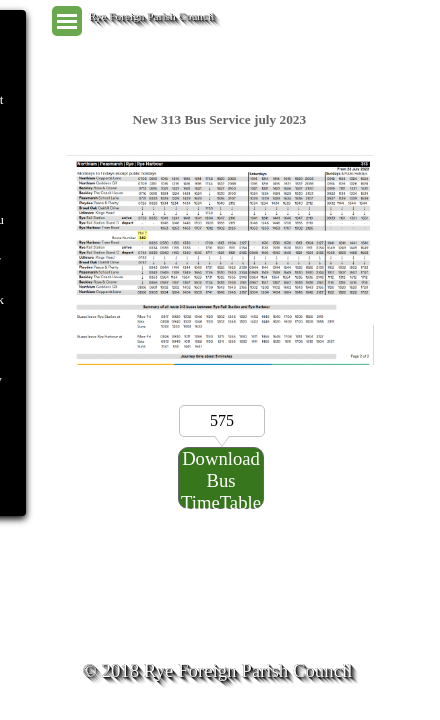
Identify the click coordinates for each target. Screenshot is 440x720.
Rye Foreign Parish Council (152, 16)
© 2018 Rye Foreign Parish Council (218, 670)
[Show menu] (67, 21)
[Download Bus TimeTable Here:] (221, 478)
